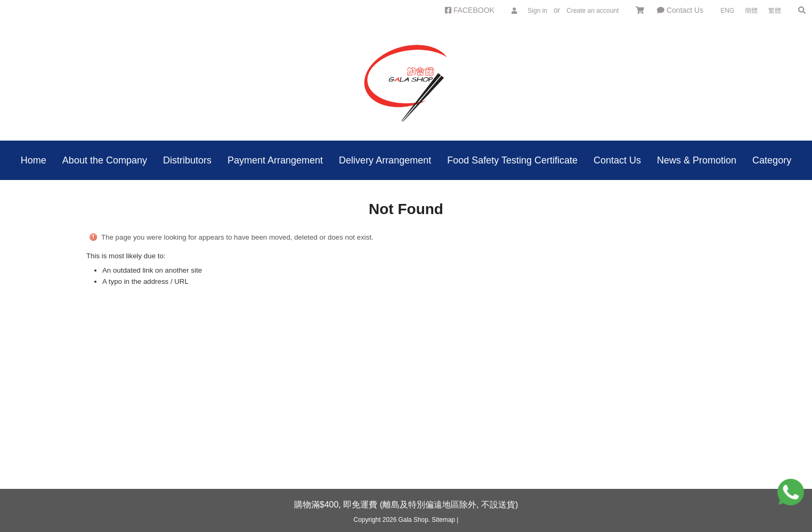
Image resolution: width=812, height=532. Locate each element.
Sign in (537, 11)
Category (772, 160)
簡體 (751, 11)
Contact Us (680, 10)
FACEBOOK (470, 10)
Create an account (592, 11)
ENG (727, 11)
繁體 (775, 11)
